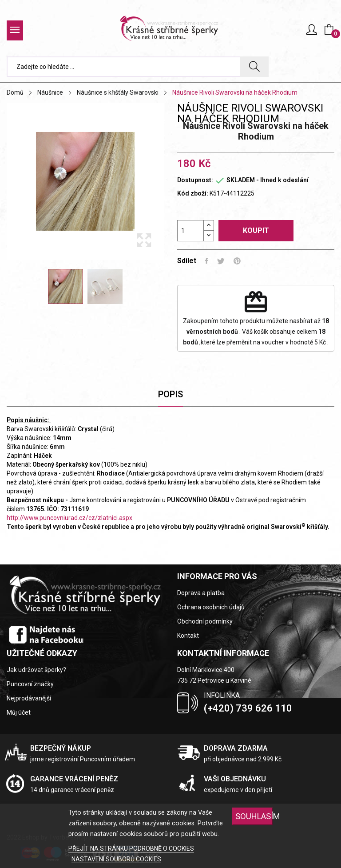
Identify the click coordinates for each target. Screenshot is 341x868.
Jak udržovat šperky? (36, 670)
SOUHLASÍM (254, 816)
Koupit (256, 230)
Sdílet (207, 261)
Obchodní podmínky (205, 621)
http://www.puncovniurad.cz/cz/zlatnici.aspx (69, 518)
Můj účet (19, 712)
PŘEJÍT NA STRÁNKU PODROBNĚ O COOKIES (131, 848)
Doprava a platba (201, 593)
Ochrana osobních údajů (211, 607)
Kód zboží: (193, 193)
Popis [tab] (170, 394)
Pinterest (237, 261)
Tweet (221, 261)
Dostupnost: (195, 180)
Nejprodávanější (29, 698)
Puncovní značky (30, 684)
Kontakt (188, 636)
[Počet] (190, 231)
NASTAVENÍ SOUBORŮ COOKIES (116, 859)
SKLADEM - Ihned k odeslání (268, 180)
